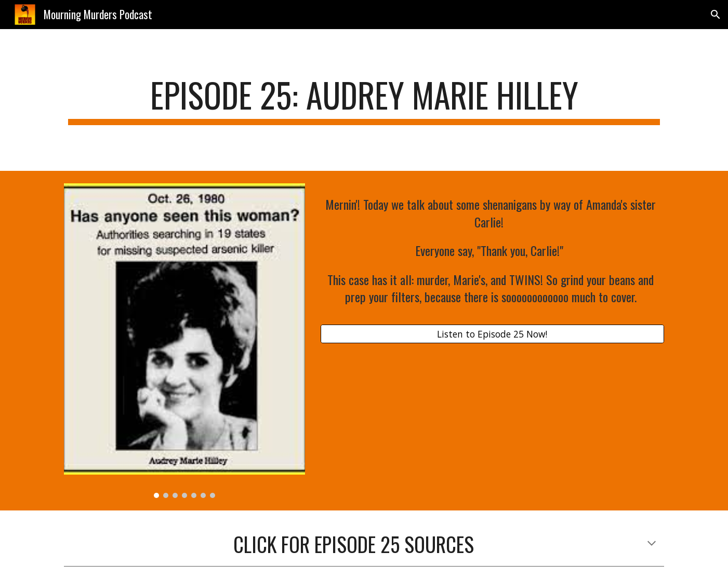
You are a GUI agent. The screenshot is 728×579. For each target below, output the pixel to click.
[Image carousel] (184, 341)
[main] (364, 100)
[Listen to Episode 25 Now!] (492, 334)
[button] (716, 15)
